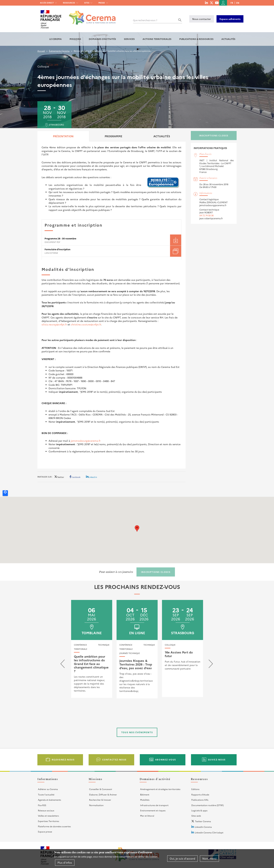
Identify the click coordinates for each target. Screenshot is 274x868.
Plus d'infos (65, 862)
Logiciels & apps (199, 810)
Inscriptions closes (214, 135)
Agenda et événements (49, 800)
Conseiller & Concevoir (101, 789)
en (238, 3)
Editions (195, 789)
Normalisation (96, 805)
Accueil (41, 51)
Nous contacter (202, 19)
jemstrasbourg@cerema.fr (86, 441)
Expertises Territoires (48, 821)
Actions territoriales (157, 39)
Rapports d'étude (200, 794)
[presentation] (63, 665)
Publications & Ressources (196, 39)
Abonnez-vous (166, 759)
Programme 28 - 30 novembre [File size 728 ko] (60, 238)
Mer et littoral (147, 816)
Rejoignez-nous (63, 759)
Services (129, 39)
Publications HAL (200, 800)
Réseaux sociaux (46, 810)
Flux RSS (42, 805)
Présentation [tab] (63, 136)
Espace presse (45, 832)
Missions (75, 39)
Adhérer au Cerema (48, 789)
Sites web (196, 816)
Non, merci (209, 858)
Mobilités (145, 800)
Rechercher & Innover (100, 800)
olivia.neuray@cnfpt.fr (54, 324)
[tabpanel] (111, 305)
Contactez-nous (114, 759)
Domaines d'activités (102, 39)
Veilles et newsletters (48, 816)
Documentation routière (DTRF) (208, 805)
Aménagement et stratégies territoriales (160, 789)
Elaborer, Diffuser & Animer (103, 794)
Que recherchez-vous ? (145, 20)
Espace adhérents (230, 19)
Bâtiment (145, 794)
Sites (87, 3)
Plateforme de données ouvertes (54, 826)
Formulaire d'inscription (57, 249)
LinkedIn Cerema (203, 827)
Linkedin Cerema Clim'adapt (209, 832)
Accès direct (47, 3)
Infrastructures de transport (154, 805)
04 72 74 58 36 (206, 215)
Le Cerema (55, 39)
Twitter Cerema (203, 821)
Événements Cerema (59, 51)
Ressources (69, 3)
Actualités (228, 39)
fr (232, 3)
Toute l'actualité (46, 794)
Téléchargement (176, 240)
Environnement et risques (153, 810)
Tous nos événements (137, 732)
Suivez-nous (217, 759)
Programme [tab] (113, 136)
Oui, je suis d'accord (182, 858)
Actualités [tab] (162, 136)
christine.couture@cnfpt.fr (86, 324)
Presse (102, 3)
